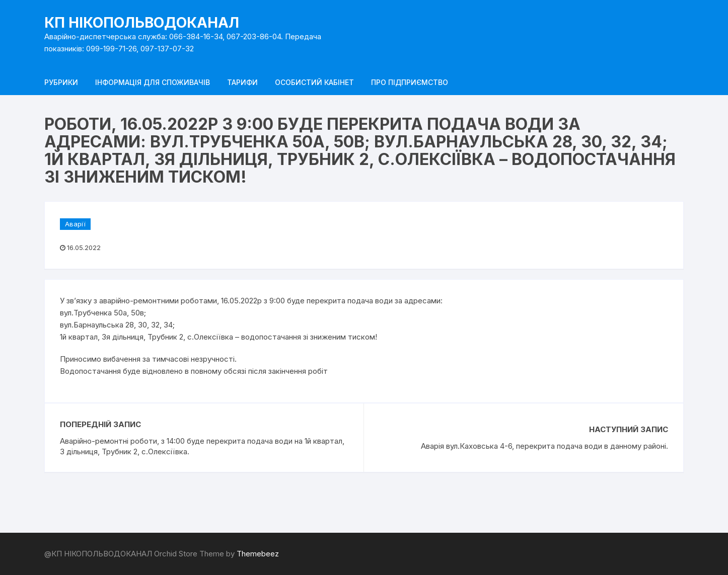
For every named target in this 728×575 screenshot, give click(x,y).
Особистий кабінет (314, 82)
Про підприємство (410, 82)
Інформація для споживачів (153, 82)
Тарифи (242, 82)
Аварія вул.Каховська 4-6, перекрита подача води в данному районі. (544, 446)
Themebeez (258, 554)
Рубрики (61, 82)
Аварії (75, 224)
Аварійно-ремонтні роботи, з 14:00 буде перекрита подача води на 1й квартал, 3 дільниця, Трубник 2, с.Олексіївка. (202, 446)
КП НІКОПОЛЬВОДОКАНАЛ (142, 23)
